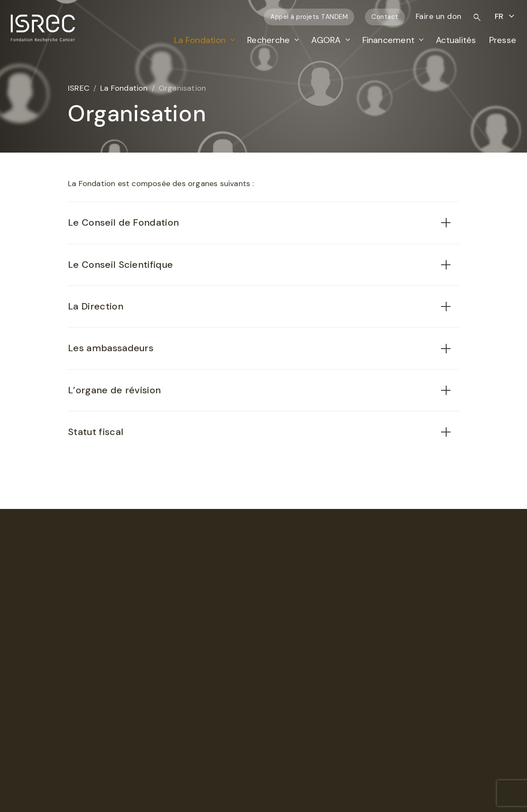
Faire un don (439, 16)
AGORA (326, 40)
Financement (389, 40)
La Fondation (200, 40)
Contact (385, 17)
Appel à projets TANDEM (309, 17)
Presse (503, 40)
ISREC (79, 88)
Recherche (268, 40)
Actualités (456, 40)
